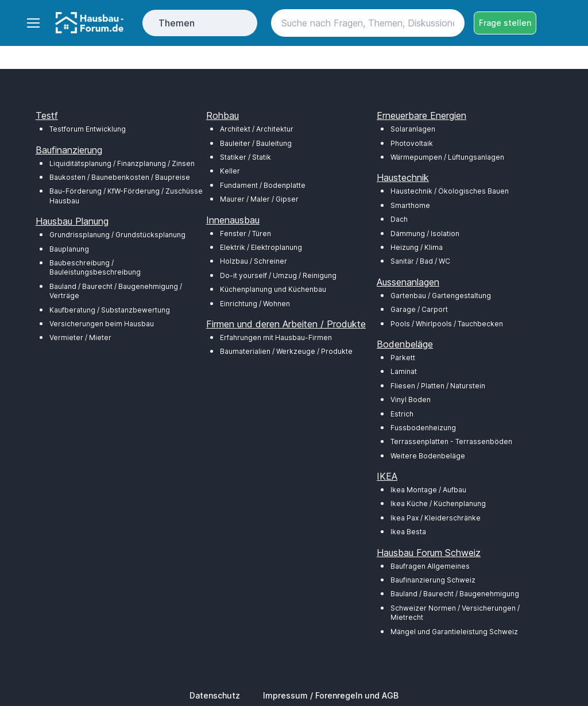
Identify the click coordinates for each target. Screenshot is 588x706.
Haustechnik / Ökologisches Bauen (450, 191)
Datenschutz (215, 695)
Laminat (404, 371)
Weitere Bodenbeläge (428, 456)
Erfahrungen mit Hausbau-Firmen (276, 337)
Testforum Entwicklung (88, 129)
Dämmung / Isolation (425, 234)
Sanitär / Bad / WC (420, 261)
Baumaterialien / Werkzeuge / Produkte (286, 351)
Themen (177, 23)
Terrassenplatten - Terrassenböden (451, 441)
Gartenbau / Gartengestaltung (441, 296)
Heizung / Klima (417, 247)
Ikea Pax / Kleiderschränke (436, 518)
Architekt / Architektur (257, 129)
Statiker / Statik (245, 157)
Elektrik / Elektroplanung (261, 247)
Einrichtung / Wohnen (255, 304)
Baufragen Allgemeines (430, 566)
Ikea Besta (408, 532)
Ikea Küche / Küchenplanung (438, 504)
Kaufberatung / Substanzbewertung (110, 310)
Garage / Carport (419, 309)
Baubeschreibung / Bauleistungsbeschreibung (95, 267)
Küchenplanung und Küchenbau (273, 289)
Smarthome (410, 205)
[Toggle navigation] (33, 23)
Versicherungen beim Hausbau (102, 324)
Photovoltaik (412, 143)
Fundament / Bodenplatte (263, 185)
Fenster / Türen (245, 234)
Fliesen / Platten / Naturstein (438, 386)
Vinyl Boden (411, 400)
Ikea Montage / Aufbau (428, 490)
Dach (399, 219)
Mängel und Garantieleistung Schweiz (454, 632)
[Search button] (451, 23)
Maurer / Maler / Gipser (259, 199)
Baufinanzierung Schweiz (433, 580)
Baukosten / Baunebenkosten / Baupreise (120, 177)
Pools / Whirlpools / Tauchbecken (447, 324)
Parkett (403, 358)
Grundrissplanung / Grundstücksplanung (117, 235)
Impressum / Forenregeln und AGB (331, 695)
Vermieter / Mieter (80, 337)
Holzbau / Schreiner (254, 261)
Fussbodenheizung (423, 428)
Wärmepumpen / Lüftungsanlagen (447, 157)
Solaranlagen (413, 129)
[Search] (368, 23)
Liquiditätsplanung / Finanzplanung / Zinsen (122, 163)
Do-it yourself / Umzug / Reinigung (278, 275)
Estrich (402, 414)
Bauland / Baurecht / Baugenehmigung (455, 594)
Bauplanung (69, 249)
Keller (230, 171)
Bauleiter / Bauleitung (256, 143)
